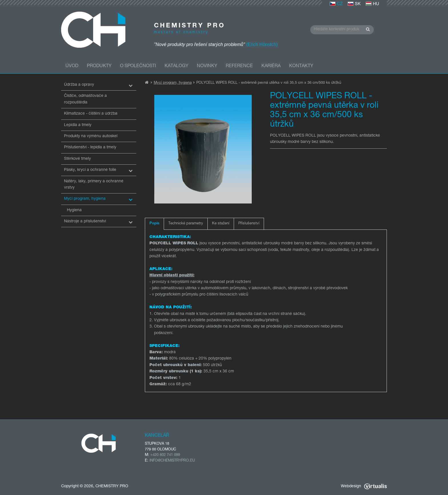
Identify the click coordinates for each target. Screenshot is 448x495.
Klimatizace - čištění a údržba (91, 114)
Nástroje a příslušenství (85, 221)
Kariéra (271, 66)
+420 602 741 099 (165, 455)
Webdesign (364, 486)
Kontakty (301, 66)
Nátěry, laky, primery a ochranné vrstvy (94, 185)
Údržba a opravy (79, 85)
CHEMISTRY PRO (112, 486)
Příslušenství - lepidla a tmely (90, 147)
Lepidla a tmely (78, 125)
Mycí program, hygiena (85, 199)
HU (372, 4)
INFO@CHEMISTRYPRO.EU (172, 461)
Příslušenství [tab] (249, 224)
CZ (336, 4)
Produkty (99, 66)
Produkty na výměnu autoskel (91, 136)
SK (354, 4)
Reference (239, 66)
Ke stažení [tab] (221, 224)
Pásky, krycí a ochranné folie (90, 170)
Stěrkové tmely (77, 159)
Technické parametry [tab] (186, 224)
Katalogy (176, 66)
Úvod (72, 66)
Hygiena (74, 210)
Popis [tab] (154, 224)
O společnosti (138, 66)
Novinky (207, 66)
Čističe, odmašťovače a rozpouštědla (85, 99)
